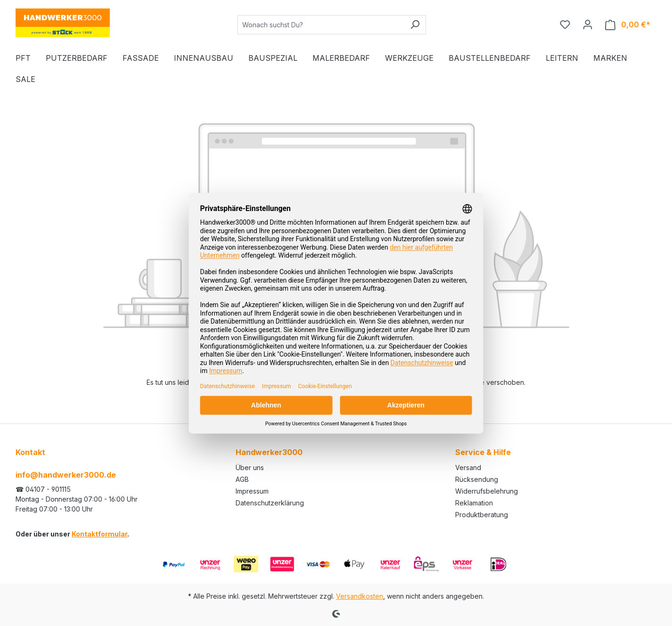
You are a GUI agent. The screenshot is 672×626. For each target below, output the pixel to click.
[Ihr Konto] (588, 24)
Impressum (252, 491)
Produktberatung (482, 515)
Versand (468, 467)
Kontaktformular (99, 534)
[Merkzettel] (565, 24)
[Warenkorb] (628, 25)
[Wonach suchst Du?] (321, 25)
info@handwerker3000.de (66, 475)
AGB (242, 479)
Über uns (250, 467)
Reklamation (474, 503)
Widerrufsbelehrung (487, 491)
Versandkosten (360, 596)
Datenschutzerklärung (270, 503)
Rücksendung (477, 479)
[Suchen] (415, 25)
